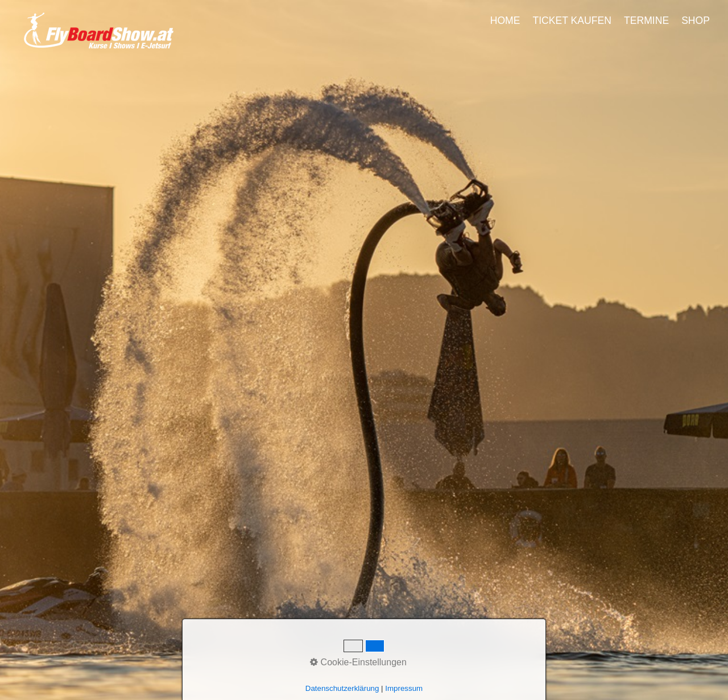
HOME (505, 20)
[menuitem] (506, 20)
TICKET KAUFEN (572, 20)
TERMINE (646, 20)
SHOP (696, 20)
